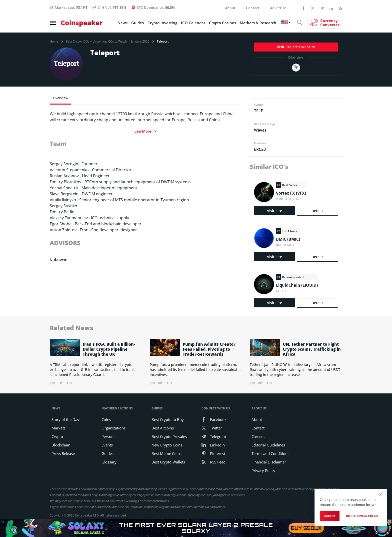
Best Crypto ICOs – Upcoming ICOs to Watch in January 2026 (107, 42)
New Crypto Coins (167, 445)
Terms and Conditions (270, 453)
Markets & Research (258, 23)
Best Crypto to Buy (168, 419)
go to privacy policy (362, 516)
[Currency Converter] (325, 23)
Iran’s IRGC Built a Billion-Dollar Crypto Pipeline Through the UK (109, 349)
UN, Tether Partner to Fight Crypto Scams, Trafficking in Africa (312, 349)
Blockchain (61, 445)
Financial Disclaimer (269, 462)
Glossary (109, 462)
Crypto (57, 436)
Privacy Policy (263, 470)
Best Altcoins (163, 428)
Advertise (278, 8)
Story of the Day (65, 419)
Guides (137, 23)
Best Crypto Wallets (168, 462)
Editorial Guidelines (268, 445)
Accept (330, 516)
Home (54, 42)
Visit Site (274, 211)
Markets (58, 428)
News (122, 23)
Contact (253, 8)
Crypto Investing (162, 23)
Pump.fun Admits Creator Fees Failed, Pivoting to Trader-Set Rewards (209, 349)
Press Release (63, 453)
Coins (106, 419)
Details (317, 211)
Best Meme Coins (166, 453)
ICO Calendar (193, 23)
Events (107, 445)
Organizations (113, 428)
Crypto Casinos (222, 23)
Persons (108, 436)
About (230, 8)
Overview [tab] (60, 98)
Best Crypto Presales (169, 436)
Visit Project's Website (296, 47)
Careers (258, 436)
